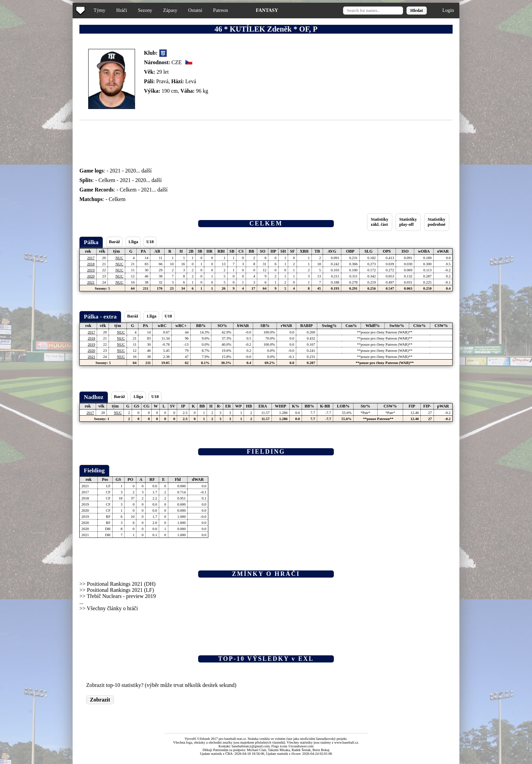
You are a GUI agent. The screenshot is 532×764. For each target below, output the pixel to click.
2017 (91, 258)
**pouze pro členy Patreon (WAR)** (385, 332)
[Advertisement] (28, 136)
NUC (119, 258)
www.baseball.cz (346, 742)
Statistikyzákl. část (380, 222)
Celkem (107, 180)
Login (448, 10)
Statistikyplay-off (408, 222)
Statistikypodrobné (437, 222)
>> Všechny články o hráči (109, 608)
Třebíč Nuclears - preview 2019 (121, 596)
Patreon (221, 10)
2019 (91, 270)
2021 (115, 171)
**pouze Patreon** (378, 419)
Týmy (99, 10)
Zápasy (170, 10)
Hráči (121, 10)
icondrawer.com (302, 746)
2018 (91, 264)
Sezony (145, 10)
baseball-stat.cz (235, 739)
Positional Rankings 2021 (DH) (121, 584)
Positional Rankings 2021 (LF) (120, 590)
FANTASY (267, 10)
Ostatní (195, 10)
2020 (131, 171)
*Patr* (366, 413)
